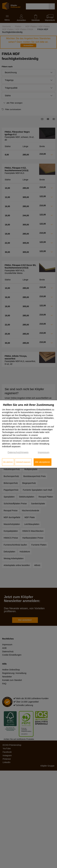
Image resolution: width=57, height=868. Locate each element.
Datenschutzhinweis (18, 452)
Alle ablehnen (8, 462)
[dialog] (28, 434)
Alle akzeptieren (43, 462)
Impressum (44, 452)
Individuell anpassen (23, 462)
